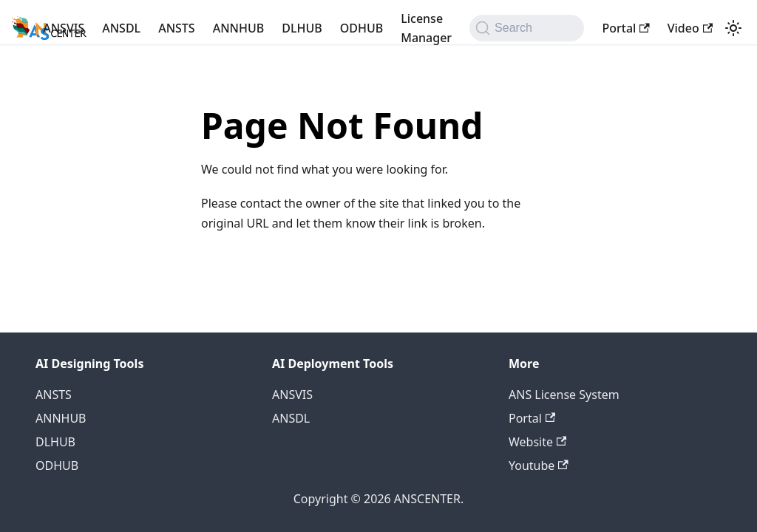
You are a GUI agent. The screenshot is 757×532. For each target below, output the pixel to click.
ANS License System (564, 395)
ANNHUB (239, 28)
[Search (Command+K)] (527, 28)
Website (537, 442)
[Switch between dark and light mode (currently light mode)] (733, 28)
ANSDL (121, 28)
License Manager (426, 28)
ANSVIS (64, 28)
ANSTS (177, 28)
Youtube (539, 465)
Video (690, 28)
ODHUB (361, 28)
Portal (625, 28)
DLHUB (302, 28)
